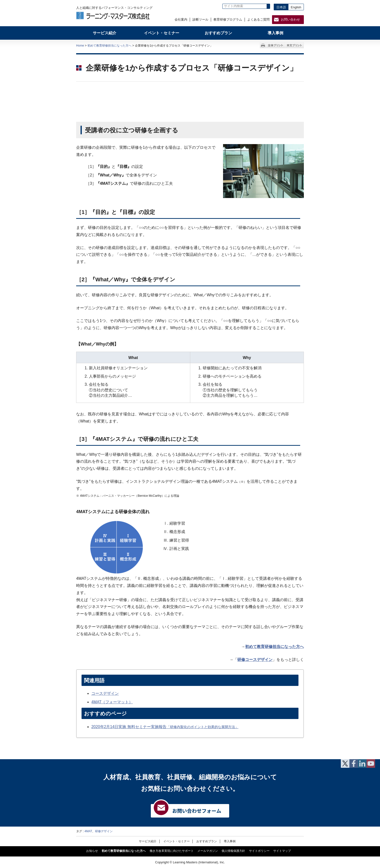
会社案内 (181, 19)
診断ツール (200, 19)
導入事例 (230, 841)
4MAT (88, 831)
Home (80, 46)
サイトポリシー (259, 851)
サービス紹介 (148, 841)
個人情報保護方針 (233, 851)
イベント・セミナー (177, 841)
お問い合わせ (290, 19)
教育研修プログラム (228, 19)
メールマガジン (208, 851)
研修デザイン (104, 831)
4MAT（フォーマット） (112, 702)
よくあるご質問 (258, 19)
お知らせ (92, 851)
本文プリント (294, 45)
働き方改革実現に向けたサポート (172, 851)
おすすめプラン (207, 841)
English (296, 7)
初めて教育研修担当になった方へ (109, 46)
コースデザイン (105, 693)
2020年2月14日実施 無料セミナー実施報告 (165, 727)
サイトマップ (282, 851)
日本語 (281, 7)
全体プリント (276, 45)
